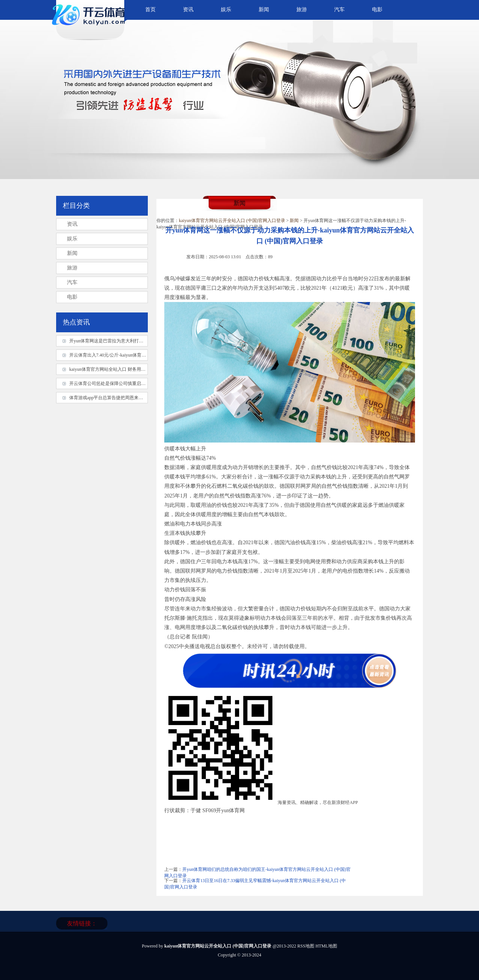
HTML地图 (326, 946)
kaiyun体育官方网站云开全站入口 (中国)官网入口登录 (232, 221)
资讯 (188, 10)
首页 (150, 10)
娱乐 (226, 10)
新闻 (264, 10)
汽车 (339, 10)
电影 (377, 10)
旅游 (302, 10)
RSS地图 (306, 946)
